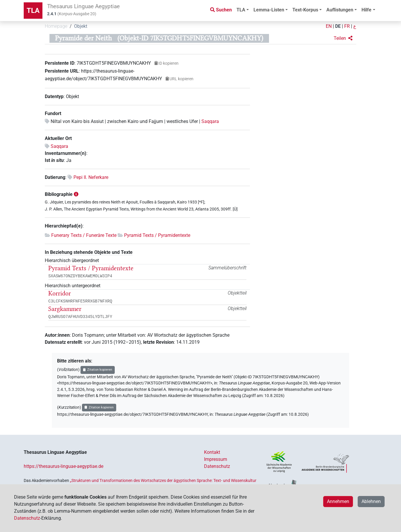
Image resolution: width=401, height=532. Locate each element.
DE (338, 26)
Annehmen (338, 501)
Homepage (56, 26)
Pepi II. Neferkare (91, 177)
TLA (33, 11)
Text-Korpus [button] (305, 10)
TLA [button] (241, 10)
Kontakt (212, 452)
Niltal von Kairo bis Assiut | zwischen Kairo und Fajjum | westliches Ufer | (126, 121)
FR (347, 26)
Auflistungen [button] (340, 10)
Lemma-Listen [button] (269, 10)
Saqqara (210, 121)
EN (329, 26)
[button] (343, 38)
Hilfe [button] (366, 10)
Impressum (216, 459)
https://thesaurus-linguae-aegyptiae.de (64, 466)
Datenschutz (217, 466)
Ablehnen (371, 501)
